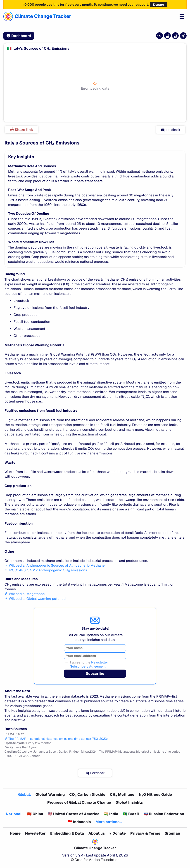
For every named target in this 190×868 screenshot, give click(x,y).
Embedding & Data (67, 833)
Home (15, 833)
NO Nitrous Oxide (155, 795)
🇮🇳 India (111, 814)
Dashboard (19, 36)
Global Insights (129, 802)
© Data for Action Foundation (95, 860)
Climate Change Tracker (95, 848)
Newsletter (35, 833)
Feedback (171, 130)
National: (14, 814)
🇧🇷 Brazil (131, 814)
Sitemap (172, 833)
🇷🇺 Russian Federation (164, 814)
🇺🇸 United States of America (74, 814)
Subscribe (95, 674)
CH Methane (122, 795)
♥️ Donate (118, 833)
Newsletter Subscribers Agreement (89, 664)
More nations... (109, 822)
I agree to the (89, 664)
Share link (21, 130)
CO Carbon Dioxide (87, 795)
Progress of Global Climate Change (79, 802)
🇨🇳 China (35, 814)
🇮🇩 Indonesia (80, 822)
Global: (25, 795)
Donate (159, 5)
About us (97, 833)
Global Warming (50, 795)
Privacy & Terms (145, 833)
